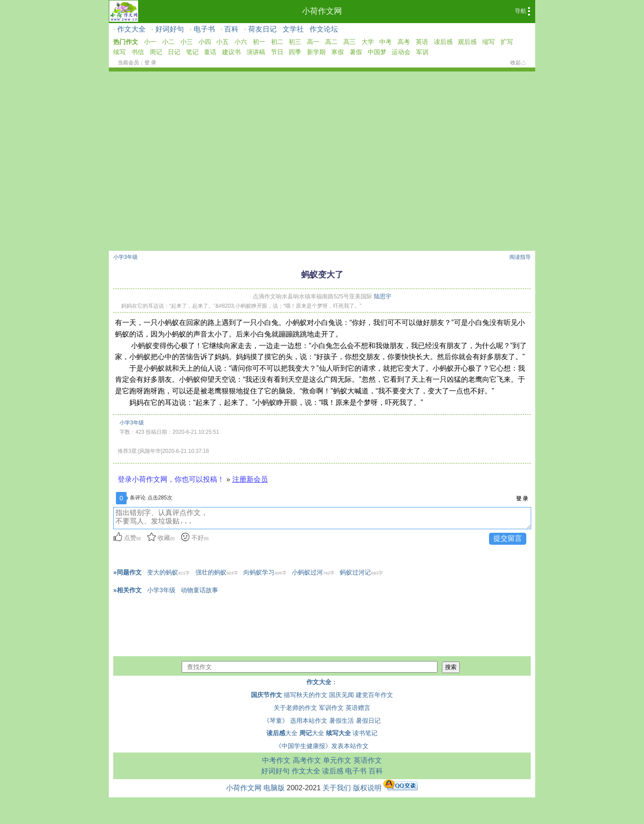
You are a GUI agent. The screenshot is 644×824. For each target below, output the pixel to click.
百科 (231, 29)
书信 (138, 52)
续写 (119, 52)
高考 (404, 42)
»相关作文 (127, 590)
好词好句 (170, 29)
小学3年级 (125, 257)
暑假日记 (368, 721)
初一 (259, 42)
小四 (205, 42)
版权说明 (367, 788)
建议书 (231, 52)
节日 (277, 52)
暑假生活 (342, 721)
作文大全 (131, 29)
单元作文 (337, 760)
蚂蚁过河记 (361, 572)
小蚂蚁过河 (313, 572)
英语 (422, 42)
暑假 (356, 52)
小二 (168, 42)
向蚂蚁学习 (265, 572)
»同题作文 (127, 572)
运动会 (401, 52)
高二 (331, 42)
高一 (313, 42)
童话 (210, 52)
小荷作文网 (322, 11)
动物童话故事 (199, 590)
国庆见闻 (342, 695)
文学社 (293, 29)
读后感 (443, 42)
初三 (295, 42)
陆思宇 (383, 296)
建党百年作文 (374, 695)
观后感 (467, 42)
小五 (223, 42)
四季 (295, 52)
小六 (241, 42)
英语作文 (368, 760)
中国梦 (377, 52)
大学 (368, 42)
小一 (150, 42)
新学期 (316, 52)
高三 (350, 42)
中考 (386, 42)
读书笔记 (365, 733)
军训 (422, 52)
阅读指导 (520, 257)
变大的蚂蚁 (168, 572)
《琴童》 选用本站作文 (295, 721)
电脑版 (274, 788)
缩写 (489, 42)
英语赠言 (358, 708)
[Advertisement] (322, 138)
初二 (277, 42)
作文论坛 (324, 29)
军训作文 (331, 708)
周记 (156, 52)
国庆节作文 (266, 695)
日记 (174, 52)
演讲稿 (256, 52)
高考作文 (307, 760)
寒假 (338, 52)
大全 (282, 733)
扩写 (507, 42)
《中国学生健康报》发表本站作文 (322, 746)
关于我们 (337, 788)
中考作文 (276, 760)
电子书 (204, 29)
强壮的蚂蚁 (217, 572)
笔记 (192, 52)
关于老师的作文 (295, 708)
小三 (187, 42)
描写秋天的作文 (306, 695)
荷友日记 (262, 29)
